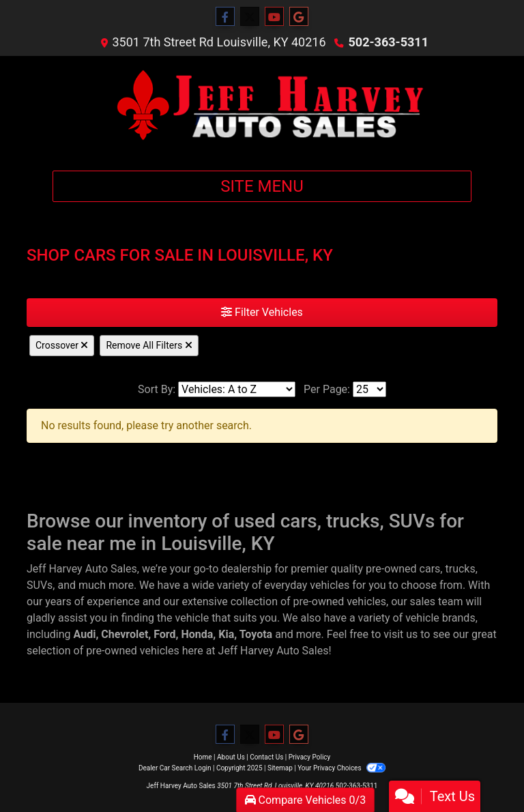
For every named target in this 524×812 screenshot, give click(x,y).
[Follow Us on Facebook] (225, 17)
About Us (231, 757)
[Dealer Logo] (262, 108)
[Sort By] (237, 389)
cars (430, 569)
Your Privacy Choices (341, 768)
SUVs (40, 585)
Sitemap (280, 768)
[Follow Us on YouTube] (274, 17)
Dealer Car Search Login (175, 768)
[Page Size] (369, 389)
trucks (460, 569)
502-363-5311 (389, 42)
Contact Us (266, 757)
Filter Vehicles (262, 312)
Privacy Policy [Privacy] (310, 757)
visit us (401, 634)
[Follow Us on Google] (299, 17)
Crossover (62, 345)
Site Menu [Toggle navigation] (262, 186)
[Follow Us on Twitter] (250, 17)
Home (203, 757)
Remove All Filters (149, 345)
